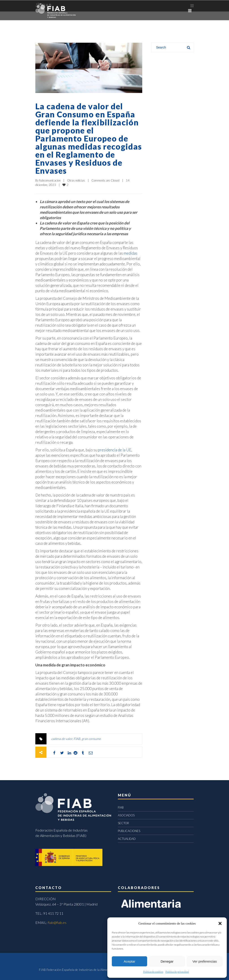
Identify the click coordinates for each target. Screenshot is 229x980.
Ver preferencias (205, 961)
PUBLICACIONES (129, 831)
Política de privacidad (177, 972)
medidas (130, 253)
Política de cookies (153, 972)
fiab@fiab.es (57, 922)
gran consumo (91, 739)
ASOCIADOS (126, 815)
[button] (220, 923)
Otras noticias (76, 180)
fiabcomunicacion (50, 180)
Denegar (167, 961)
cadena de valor (62, 739)
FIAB (77, 739)
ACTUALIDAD (127, 839)
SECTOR (123, 823)
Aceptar (129, 961)
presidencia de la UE (114, 450)
